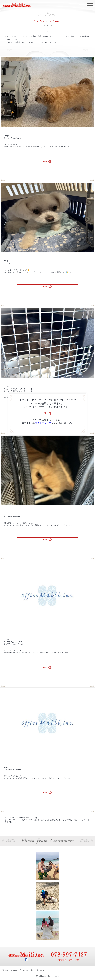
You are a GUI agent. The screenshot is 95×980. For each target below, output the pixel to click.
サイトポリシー (43, 423)
